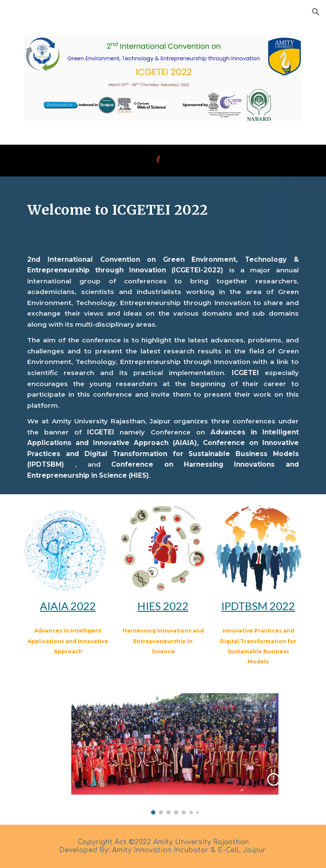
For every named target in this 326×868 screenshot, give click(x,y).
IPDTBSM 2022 (258, 606)
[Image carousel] (175, 754)
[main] (163, 209)
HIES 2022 (163, 606)
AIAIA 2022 (68, 606)
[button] (316, 12)
